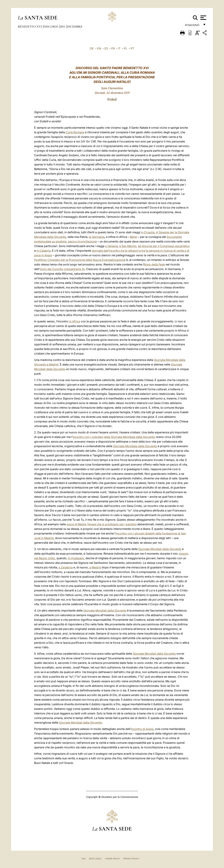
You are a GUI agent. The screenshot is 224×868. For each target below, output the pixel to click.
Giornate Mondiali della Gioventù (160, 549)
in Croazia (148, 232)
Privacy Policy (131, 859)
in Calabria (44, 251)
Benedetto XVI (30, 27)
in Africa (75, 321)
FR (113, 48)
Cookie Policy (112, 859)
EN (99, 48)
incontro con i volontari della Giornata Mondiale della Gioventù (114, 437)
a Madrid (95, 567)
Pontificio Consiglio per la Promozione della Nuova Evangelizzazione (80, 260)
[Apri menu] (203, 18)
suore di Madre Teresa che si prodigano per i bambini (102, 524)
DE (92, 48)
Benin (134, 237)
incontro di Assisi (142, 729)
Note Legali (95, 859)
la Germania (97, 237)
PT (132, 48)
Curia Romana (75, 132)
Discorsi (51, 27)
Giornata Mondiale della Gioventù (135, 446)
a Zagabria (66, 567)
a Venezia (111, 246)
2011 (63, 27)
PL (126, 48)
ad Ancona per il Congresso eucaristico (164, 246)
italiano (193, 26)
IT (119, 48)
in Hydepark (76, 558)
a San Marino (128, 246)
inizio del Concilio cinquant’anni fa (62, 269)
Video (112, 99)
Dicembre (75, 27)
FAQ (84, 859)
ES (106, 48)
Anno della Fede (154, 264)
